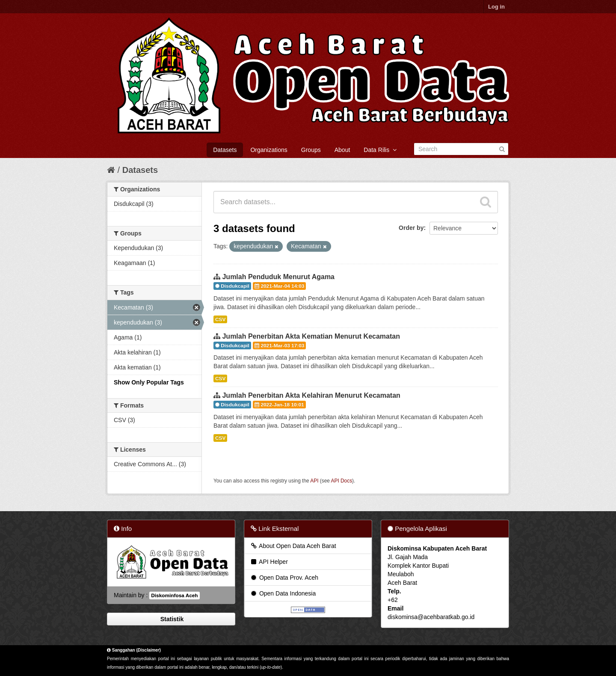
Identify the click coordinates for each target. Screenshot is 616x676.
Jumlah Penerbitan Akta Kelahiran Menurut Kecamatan (311, 395)
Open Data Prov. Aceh (284, 578)
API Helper (269, 562)
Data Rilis (380, 150)
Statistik (171, 619)
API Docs (342, 481)
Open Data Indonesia (283, 593)
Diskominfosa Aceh (174, 596)
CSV (220, 319)
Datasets (225, 150)
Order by (411, 228)
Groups (311, 150)
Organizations (269, 150)
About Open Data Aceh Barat (293, 546)
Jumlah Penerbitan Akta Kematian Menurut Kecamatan (311, 336)
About (342, 150)
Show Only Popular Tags (149, 382)
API (314, 481)
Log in (496, 7)
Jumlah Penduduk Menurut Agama (278, 277)
